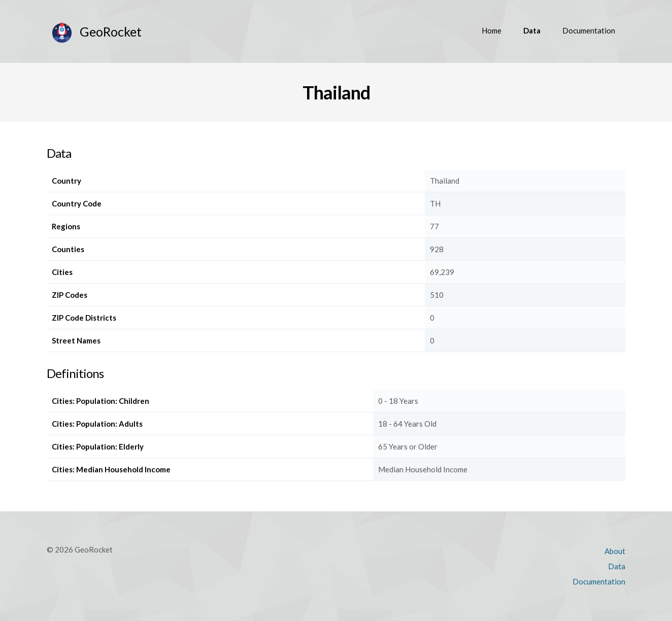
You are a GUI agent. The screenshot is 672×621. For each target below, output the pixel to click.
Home (492, 30)
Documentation (589, 30)
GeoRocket (111, 31)
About (615, 551)
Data (532, 30)
